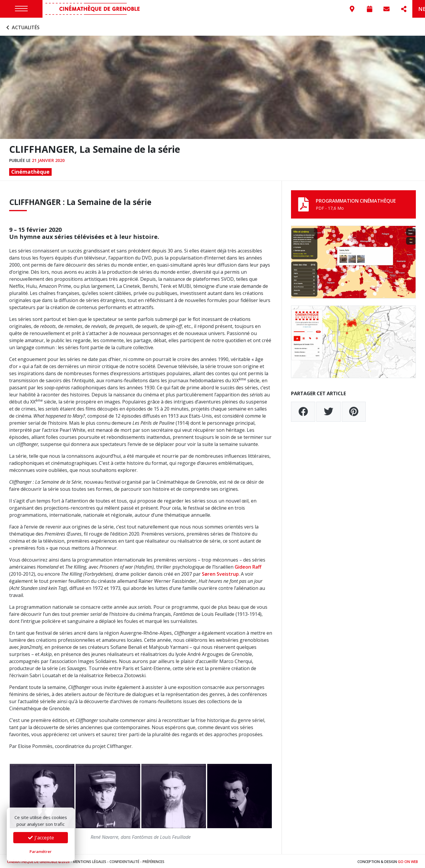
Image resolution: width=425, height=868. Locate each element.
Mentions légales (90, 860)
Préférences (153, 860)
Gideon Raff (248, 565)
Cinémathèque (30, 170)
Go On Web (408, 860)
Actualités (22, 26)
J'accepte (41, 838)
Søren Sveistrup (220, 572)
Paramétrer (41, 851)
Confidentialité (124, 860)
